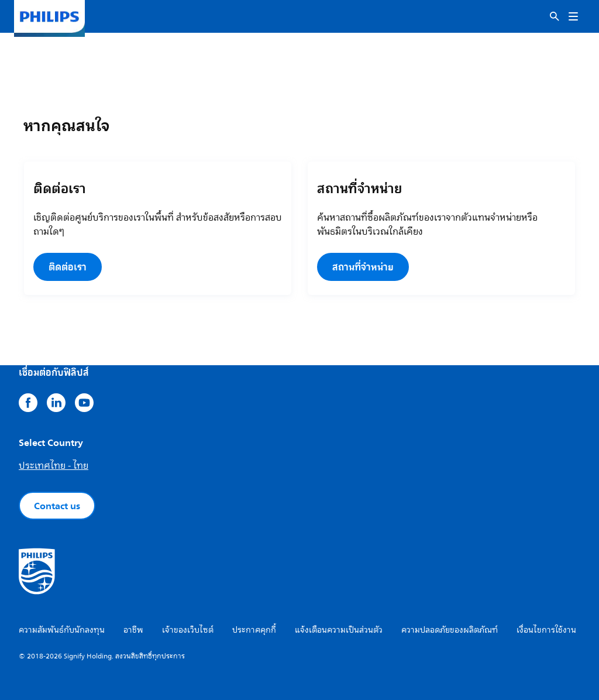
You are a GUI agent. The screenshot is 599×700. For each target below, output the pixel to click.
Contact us (57, 506)
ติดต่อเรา (68, 267)
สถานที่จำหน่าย (363, 267)
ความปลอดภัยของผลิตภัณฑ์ (450, 630)
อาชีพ (133, 630)
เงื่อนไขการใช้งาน (546, 630)
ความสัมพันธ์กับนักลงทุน (62, 630)
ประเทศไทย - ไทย (54, 466)
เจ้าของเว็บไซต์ (188, 630)
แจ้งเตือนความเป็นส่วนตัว (339, 630)
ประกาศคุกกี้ (254, 630)
